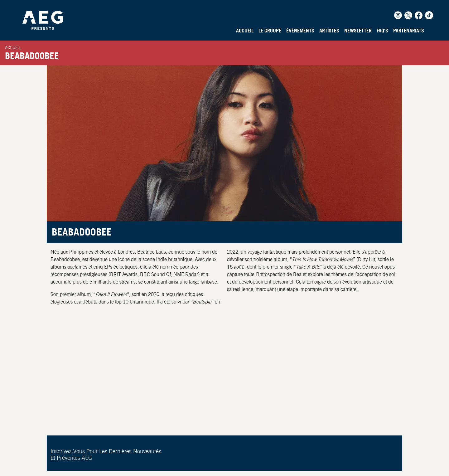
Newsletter (358, 31)
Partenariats (409, 31)
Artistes (329, 31)
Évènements (300, 31)
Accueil (245, 31)
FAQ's (382, 31)
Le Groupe (270, 31)
